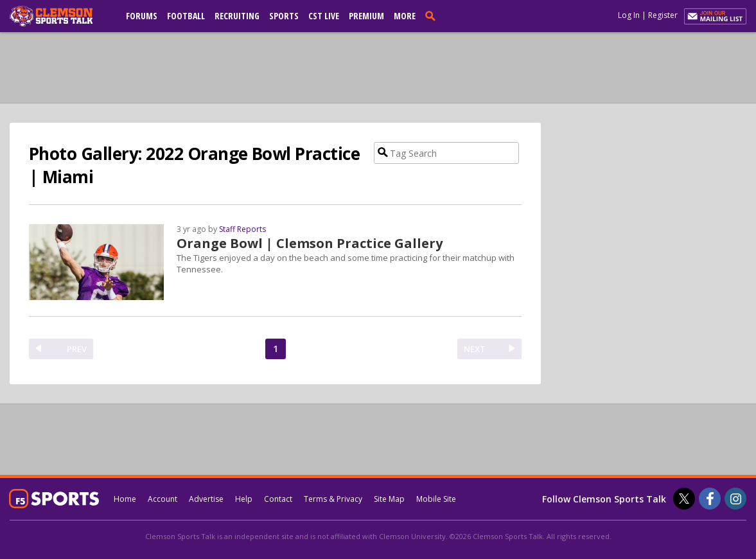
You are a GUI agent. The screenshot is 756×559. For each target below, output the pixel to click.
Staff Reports (242, 229)
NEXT (475, 349)
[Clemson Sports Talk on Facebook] (710, 499)
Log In (629, 15)
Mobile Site (436, 499)
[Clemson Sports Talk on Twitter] (684, 499)
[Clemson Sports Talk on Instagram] (735, 499)
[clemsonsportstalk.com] (60, 16)
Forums (142, 16)
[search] (433, 15)
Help (244, 499)
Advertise (206, 499)
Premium (366, 16)
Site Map (389, 499)
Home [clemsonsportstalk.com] (125, 499)
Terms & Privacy (333, 499)
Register (663, 15)
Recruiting (237, 16)
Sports (284, 16)
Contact (278, 499)
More (405, 16)
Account (163, 499)
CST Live (324, 16)
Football (186, 16)
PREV (77, 349)
